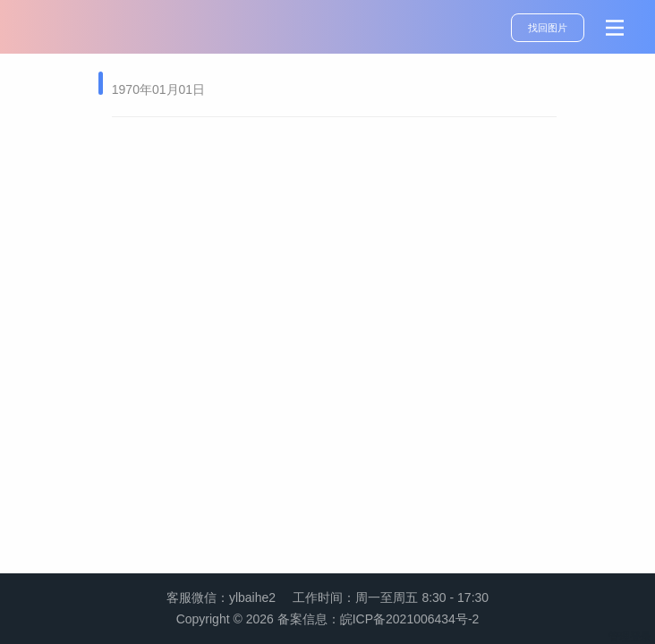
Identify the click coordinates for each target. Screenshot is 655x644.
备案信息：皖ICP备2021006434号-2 (379, 619)
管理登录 (630, 637)
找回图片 (548, 28)
